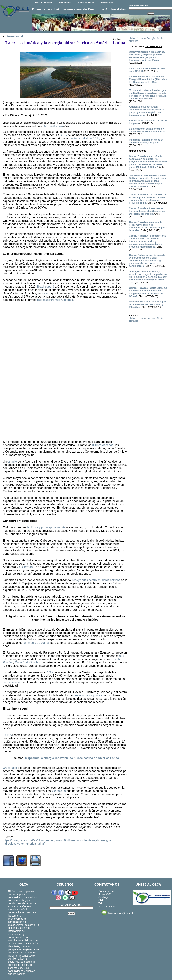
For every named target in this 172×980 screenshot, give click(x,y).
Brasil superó (46, 287)
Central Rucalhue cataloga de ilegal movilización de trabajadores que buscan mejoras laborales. (148, 226)
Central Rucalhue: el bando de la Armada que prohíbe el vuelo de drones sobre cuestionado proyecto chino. (147, 199)
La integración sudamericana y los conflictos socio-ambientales (147, 130)
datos (47, 547)
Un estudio (10, 768)
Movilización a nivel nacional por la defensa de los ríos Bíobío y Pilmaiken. (147, 304)
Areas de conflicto (43, 3)
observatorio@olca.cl (117, 912)
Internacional (14, 36)
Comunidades (64, 3)
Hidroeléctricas (137, 38)
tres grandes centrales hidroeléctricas (96, 580)
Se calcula (59, 791)
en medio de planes (37, 643)
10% (50, 672)
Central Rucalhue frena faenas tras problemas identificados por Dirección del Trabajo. (147, 211)
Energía (151, 38)
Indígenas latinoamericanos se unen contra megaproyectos (146, 141)
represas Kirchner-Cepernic (55, 300)
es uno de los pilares (89, 695)
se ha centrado (13, 682)
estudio (12, 462)
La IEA (7, 735)
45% (64, 135)
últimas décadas (103, 445)
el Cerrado (26, 567)
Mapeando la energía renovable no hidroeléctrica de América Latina (72, 758)
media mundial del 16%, (84, 138)
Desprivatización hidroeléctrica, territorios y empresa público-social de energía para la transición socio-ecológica (147, 56)
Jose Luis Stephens (53, 126)
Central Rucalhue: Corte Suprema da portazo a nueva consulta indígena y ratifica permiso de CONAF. (148, 292)
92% (122, 656)
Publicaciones (107, 3)
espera (46, 293)
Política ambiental (85, 3)
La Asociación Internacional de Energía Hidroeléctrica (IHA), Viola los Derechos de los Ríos (148, 79)
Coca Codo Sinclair (27, 662)
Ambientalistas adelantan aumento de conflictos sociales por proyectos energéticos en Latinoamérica (147, 111)
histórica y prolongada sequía (46, 527)
